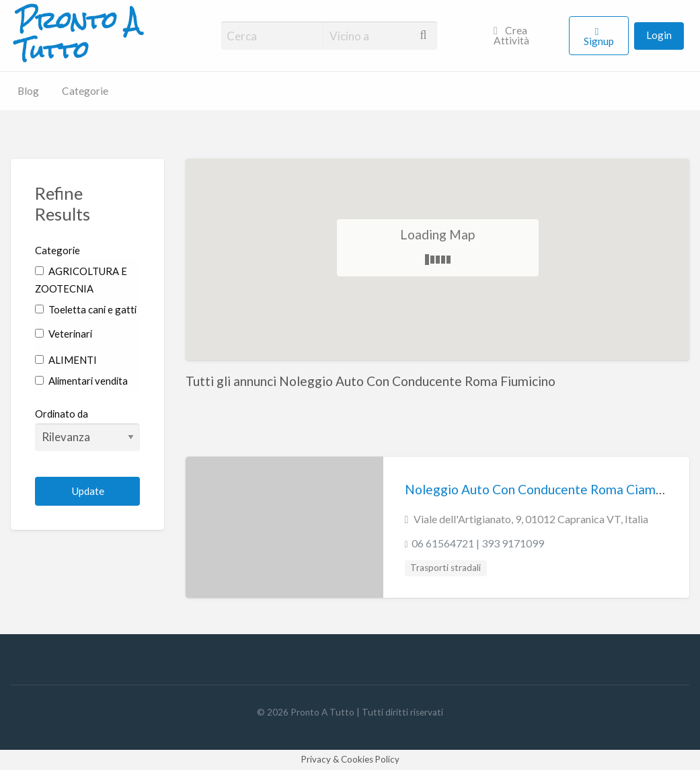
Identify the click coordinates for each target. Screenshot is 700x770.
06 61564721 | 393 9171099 (478, 543)
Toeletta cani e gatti (86, 309)
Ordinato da (87, 429)
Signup (599, 41)
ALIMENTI (66, 360)
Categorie (85, 91)
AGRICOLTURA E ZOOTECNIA (81, 280)
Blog (28, 91)
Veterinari (64, 334)
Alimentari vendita (81, 381)
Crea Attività (511, 36)
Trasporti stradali (445, 568)
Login (659, 35)
